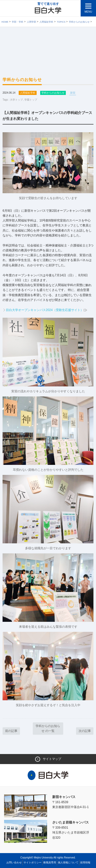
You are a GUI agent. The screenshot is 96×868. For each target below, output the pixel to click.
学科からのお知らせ (79, 22)
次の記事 (85, 731)
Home (5, 22)
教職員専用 (50, 862)
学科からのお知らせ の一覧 (48, 728)
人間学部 (31, 22)
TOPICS (61, 22)
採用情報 (85, 862)
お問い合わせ (14, 862)
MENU (88, 12)
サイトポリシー (33, 862)
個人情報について (68, 862)
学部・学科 (18, 22)
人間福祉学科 (46, 22)
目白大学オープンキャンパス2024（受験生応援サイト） (47, 310)
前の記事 (11, 731)
